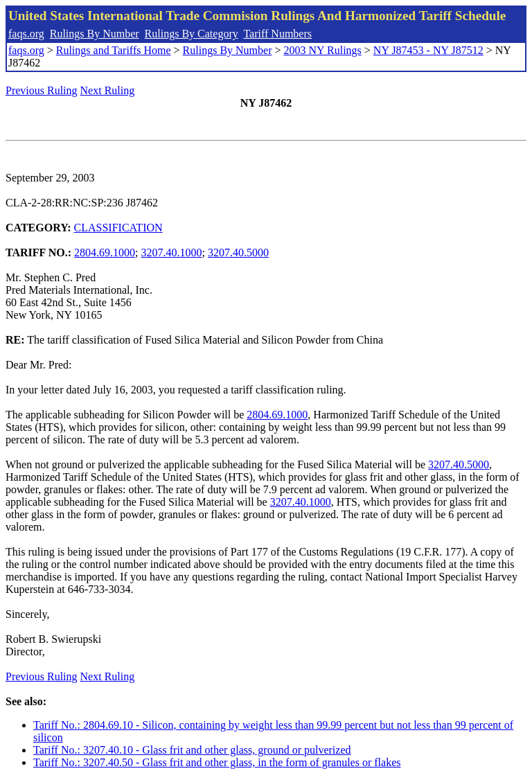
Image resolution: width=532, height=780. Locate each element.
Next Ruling (108, 90)
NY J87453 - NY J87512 (428, 50)
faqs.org (26, 34)
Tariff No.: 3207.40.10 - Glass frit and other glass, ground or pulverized (192, 750)
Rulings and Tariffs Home (114, 50)
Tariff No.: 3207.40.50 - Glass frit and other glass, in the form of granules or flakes (217, 762)
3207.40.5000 (238, 252)
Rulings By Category (192, 34)
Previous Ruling (42, 90)
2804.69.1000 (105, 252)
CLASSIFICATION (118, 228)
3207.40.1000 (172, 252)
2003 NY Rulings (323, 50)
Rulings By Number (95, 34)
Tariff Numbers (277, 34)
